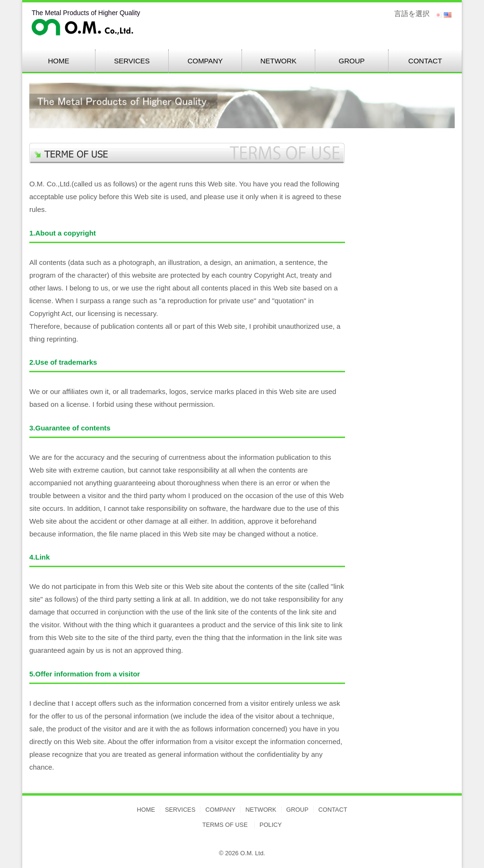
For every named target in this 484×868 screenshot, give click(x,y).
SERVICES (132, 61)
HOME (59, 61)
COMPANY (205, 61)
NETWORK (279, 61)
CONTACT (425, 61)
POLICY (271, 825)
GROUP (351, 61)
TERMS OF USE (225, 825)
